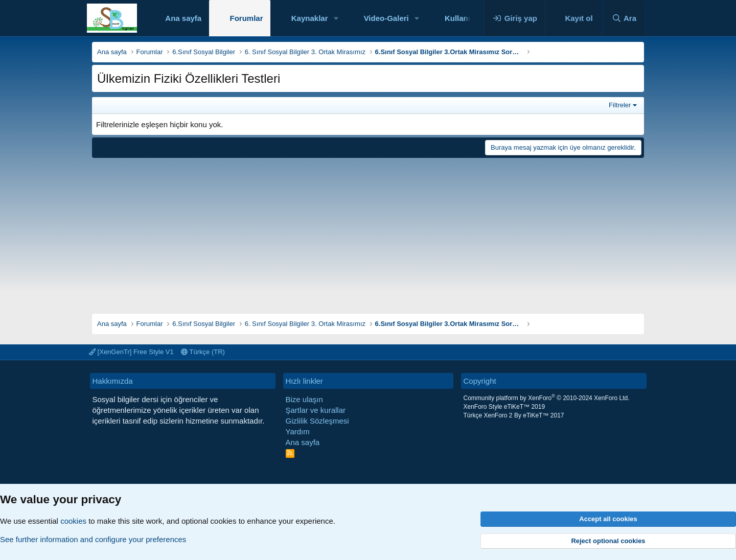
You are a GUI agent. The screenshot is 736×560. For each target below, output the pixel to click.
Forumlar (246, 18)
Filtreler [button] (620, 105)
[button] (336, 18)
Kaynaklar (310, 18)
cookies (73, 521)
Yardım (298, 431)
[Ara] (624, 18)
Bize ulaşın (304, 399)
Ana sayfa (183, 18)
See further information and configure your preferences (93, 539)
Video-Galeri (386, 18)
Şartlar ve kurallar (316, 410)
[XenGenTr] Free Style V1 (131, 352)
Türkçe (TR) (203, 352)
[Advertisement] (368, 232)
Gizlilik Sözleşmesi (317, 421)
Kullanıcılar (465, 18)
